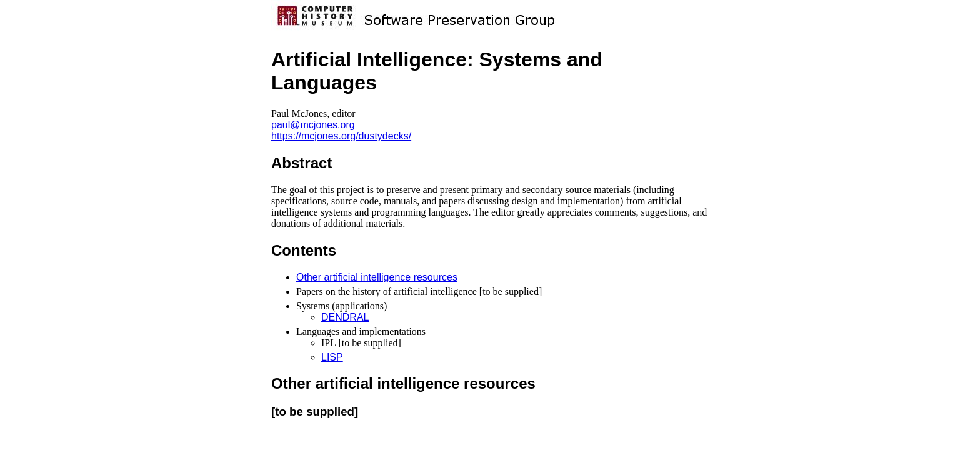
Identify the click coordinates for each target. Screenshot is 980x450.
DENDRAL (345, 317)
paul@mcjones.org (313, 125)
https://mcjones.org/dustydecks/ (341, 136)
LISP (332, 357)
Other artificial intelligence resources (377, 277)
